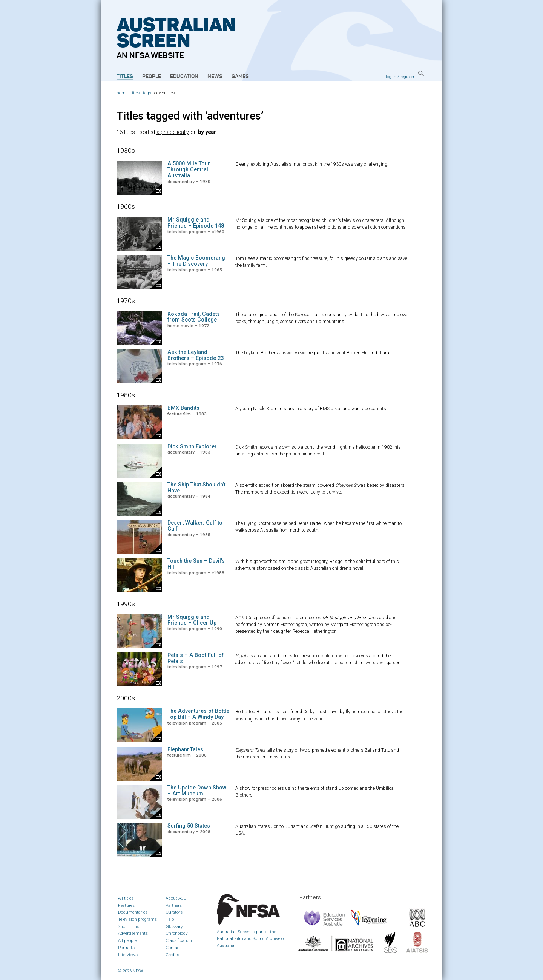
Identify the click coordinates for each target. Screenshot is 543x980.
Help (170, 919)
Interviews (128, 955)
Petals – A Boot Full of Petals (196, 658)
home (122, 93)
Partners (174, 905)
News (215, 77)
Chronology (177, 933)
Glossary (174, 926)
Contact (173, 948)
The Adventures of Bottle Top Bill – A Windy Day (198, 714)
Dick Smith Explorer (192, 447)
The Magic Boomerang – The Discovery (196, 261)
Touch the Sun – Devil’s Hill (196, 564)
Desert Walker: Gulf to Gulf (195, 526)
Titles (125, 77)
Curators (174, 912)
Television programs (137, 919)
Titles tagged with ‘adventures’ (190, 116)
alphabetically (173, 132)
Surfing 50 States (189, 826)
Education (184, 77)
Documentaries (133, 912)
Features (126, 905)
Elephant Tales (185, 750)
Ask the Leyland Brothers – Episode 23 (196, 355)
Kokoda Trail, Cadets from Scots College (194, 317)
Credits (172, 955)
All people (127, 940)
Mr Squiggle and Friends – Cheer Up (192, 620)
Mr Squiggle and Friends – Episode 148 (196, 223)
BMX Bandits (183, 408)
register (407, 77)
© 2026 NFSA (131, 971)
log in (391, 77)
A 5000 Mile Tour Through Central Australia (189, 170)
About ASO (176, 898)
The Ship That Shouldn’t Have (196, 488)
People (152, 77)
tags (147, 93)
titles (135, 93)
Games (240, 77)
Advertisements (133, 933)
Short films (129, 926)
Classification (179, 940)
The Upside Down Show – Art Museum (197, 791)
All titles (126, 898)
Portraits (126, 948)
